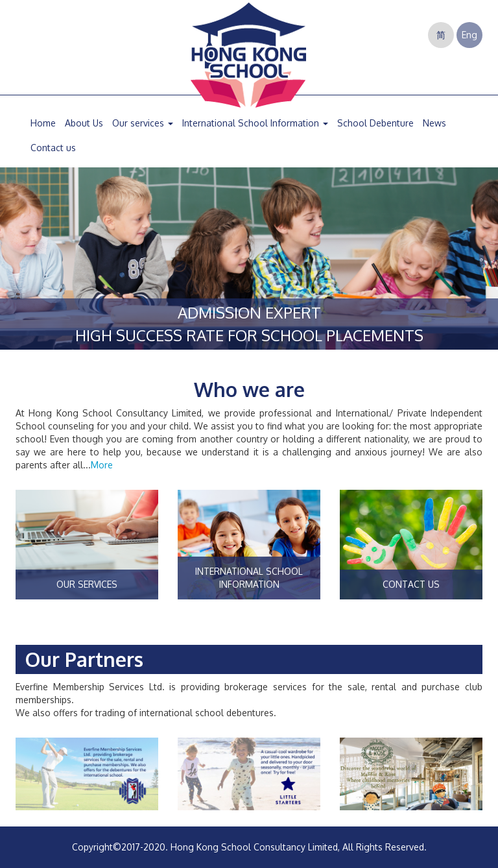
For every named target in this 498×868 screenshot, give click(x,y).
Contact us (53, 148)
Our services (143, 123)
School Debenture (375, 123)
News (434, 123)
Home (43, 123)
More (102, 465)
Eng (469, 35)
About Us (84, 123)
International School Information (255, 123)
